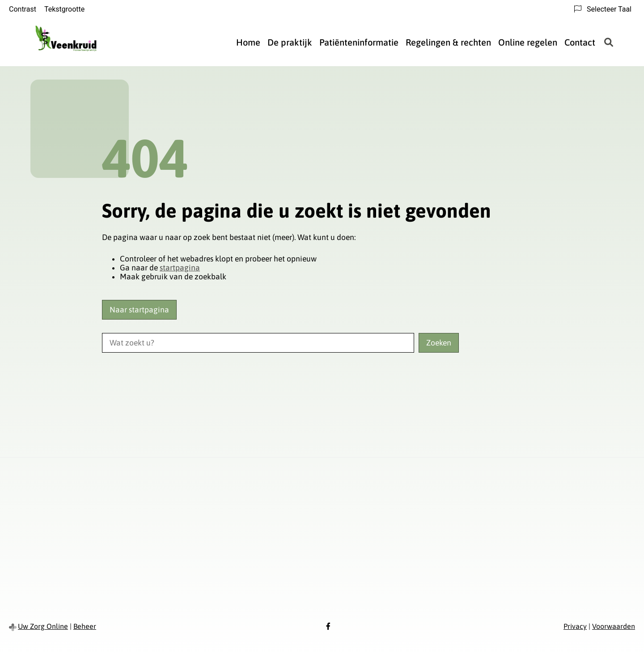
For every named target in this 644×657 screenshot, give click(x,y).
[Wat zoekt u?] (258, 343)
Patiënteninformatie (359, 42)
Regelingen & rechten (448, 42)
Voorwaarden (614, 626)
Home (248, 42)
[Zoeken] (609, 42)
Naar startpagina (139, 310)
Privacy (575, 626)
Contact (580, 42)
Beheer (85, 626)
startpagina (180, 268)
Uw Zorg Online (43, 626)
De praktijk (290, 42)
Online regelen (528, 42)
